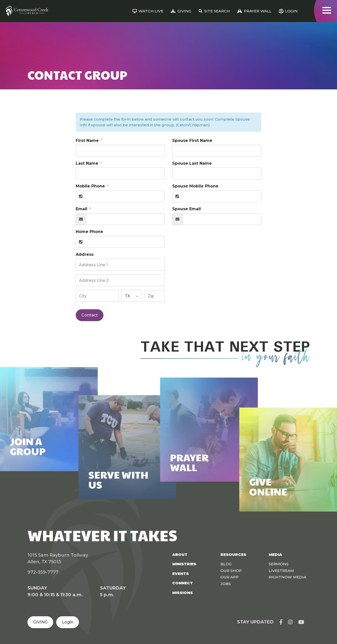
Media (275, 554)
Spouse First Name (192, 141)
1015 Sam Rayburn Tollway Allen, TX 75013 (58, 558)
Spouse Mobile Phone (195, 186)
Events (181, 574)
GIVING (40, 622)
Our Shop (231, 571)
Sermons (279, 564)
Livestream (281, 571)
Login (68, 622)
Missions (182, 593)
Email (82, 209)
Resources (233, 554)
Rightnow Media (288, 577)
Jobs (226, 584)
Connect (183, 583)
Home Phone (89, 232)
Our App (229, 577)
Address (85, 254)
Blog (226, 564)
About (180, 554)
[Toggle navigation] (327, 10)
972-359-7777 (43, 572)
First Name (88, 141)
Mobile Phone (91, 186)
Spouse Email (187, 209)
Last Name (88, 163)
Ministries (184, 564)
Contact (90, 315)
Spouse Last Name (192, 163)
